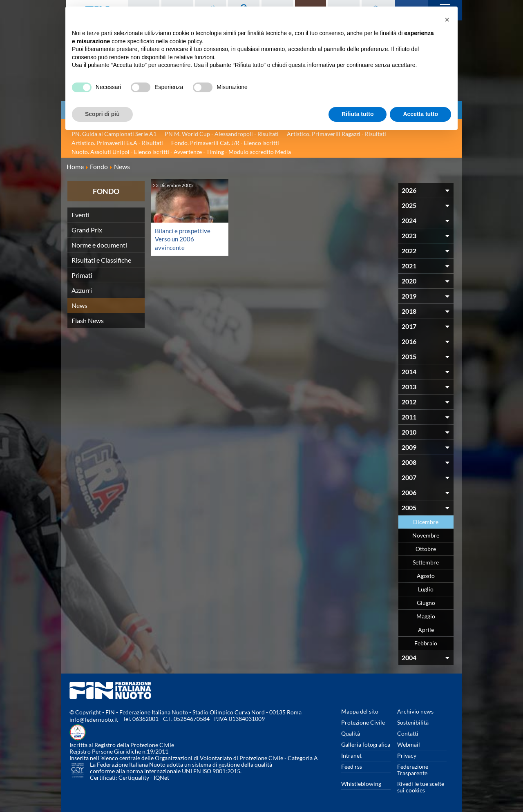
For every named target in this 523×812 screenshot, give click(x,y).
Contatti (408, 733)
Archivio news (415, 711)
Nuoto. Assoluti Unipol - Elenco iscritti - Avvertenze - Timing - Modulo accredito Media (181, 152)
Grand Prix (87, 230)
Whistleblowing (361, 784)
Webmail (409, 744)
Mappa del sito (360, 711)
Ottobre (426, 549)
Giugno (426, 603)
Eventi (80, 215)
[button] (447, 20)
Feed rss (352, 766)
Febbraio (426, 643)
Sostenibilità (413, 722)
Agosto (426, 576)
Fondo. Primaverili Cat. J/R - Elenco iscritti (225, 143)
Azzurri (82, 290)
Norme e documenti (99, 245)
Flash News (88, 320)
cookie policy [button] (186, 41)
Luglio (426, 589)
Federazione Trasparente (413, 770)
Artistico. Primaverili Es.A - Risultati (117, 143)
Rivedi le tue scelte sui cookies (421, 787)
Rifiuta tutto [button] (358, 114)
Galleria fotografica (366, 744)
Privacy (407, 755)
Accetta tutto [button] (420, 114)
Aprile (426, 630)
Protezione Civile (363, 722)
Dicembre (426, 522)
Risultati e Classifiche (101, 260)
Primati (82, 275)
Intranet (351, 755)
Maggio (426, 616)
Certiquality (134, 777)
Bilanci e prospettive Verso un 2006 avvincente (183, 239)
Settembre (426, 562)
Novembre (426, 535)
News (79, 305)
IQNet (161, 777)
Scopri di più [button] (102, 114)
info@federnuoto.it (94, 719)
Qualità (351, 733)
